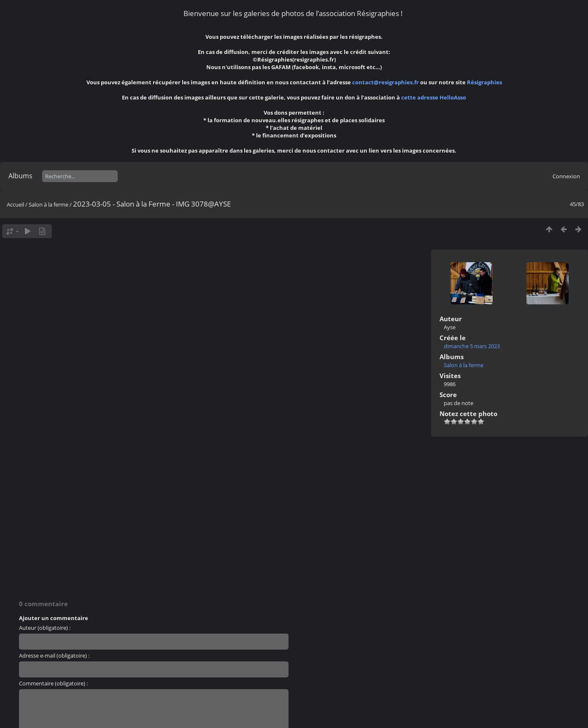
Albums (20, 176)
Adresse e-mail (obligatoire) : (54, 655)
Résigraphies (484, 82)
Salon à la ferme (49, 204)
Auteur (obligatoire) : (45, 628)
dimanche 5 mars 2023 (472, 346)
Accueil (15, 204)
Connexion (566, 176)
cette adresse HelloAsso (434, 97)
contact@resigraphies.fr (386, 82)
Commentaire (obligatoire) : (53, 683)
